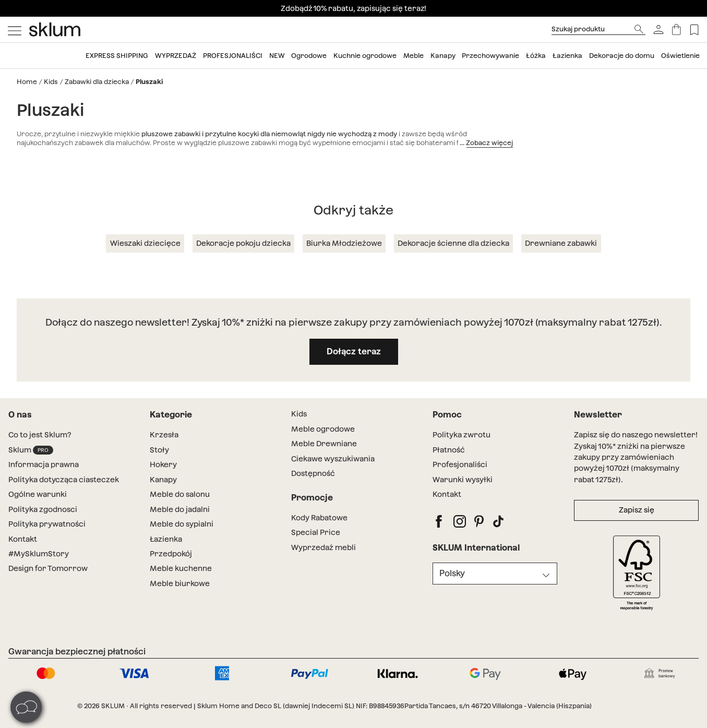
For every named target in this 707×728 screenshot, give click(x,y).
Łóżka (536, 56)
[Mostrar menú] (15, 30)
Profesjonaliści (233, 56)
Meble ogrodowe (323, 429)
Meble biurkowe (180, 583)
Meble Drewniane (324, 444)
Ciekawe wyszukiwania (333, 459)
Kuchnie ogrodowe (365, 56)
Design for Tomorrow (48, 568)
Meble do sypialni (182, 524)
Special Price (316, 532)
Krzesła (164, 435)
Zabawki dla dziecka (97, 82)
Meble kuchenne (181, 568)
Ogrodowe (309, 56)
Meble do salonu (180, 494)
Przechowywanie (490, 56)
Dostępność (313, 473)
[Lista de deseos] (694, 29)
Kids (51, 82)
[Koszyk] (676, 29)
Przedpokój (171, 554)
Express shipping (117, 56)
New (277, 56)
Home (27, 82)
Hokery (163, 464)
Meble (414, 56)
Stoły (159, 450)
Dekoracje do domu (622, 56)
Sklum (31, 450)
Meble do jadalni (180, 509)
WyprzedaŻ (176, 56)
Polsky (452, 573)
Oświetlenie (680, 56)
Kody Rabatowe (319, 518)
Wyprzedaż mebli (323, 547)
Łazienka (567, 56)
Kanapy (443, 56)
